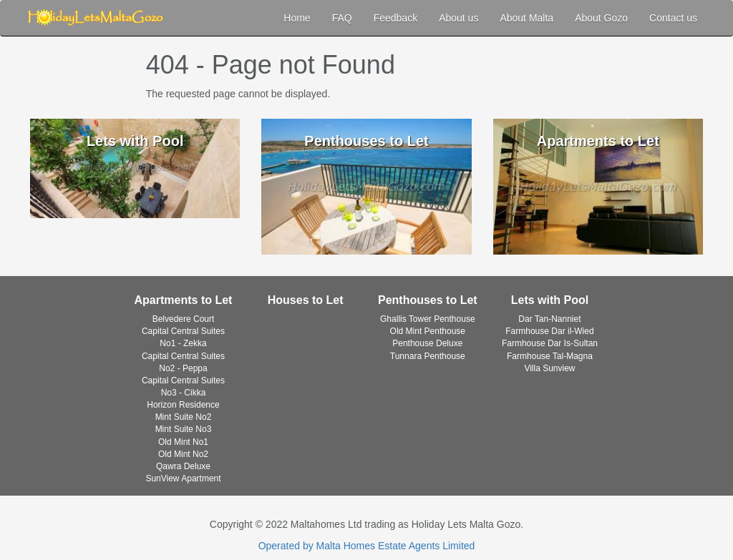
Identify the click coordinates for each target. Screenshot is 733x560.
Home (297, 18)
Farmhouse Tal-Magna (550, 356)
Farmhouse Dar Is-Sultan (550, 343)
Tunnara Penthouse (428, 356)
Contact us (673, 18)
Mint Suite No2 (184, 417)
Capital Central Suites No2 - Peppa (183, 362)
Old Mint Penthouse (428, 331)
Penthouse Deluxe (427, 343)
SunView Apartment (183, 478)
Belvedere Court (184, 319)
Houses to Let (306, 300)
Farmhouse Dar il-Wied (549, 331)
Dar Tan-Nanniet (549, 319)
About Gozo (601, 18)
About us (458, 18)
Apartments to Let (184, 300)
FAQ (342, 18)
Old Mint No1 (183, 442)
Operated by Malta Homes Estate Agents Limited (367, 546)
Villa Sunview (549, 368)
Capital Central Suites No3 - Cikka (183, 387)
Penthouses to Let (428, 300)
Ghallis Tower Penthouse (428, 319)
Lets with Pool (550, 300)
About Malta (526, 18)
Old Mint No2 (183, 454)
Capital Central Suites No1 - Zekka (183, 337)
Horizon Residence (183, 405)
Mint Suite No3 (184, 429)
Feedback (395, 18)
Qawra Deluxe (183, 466)
